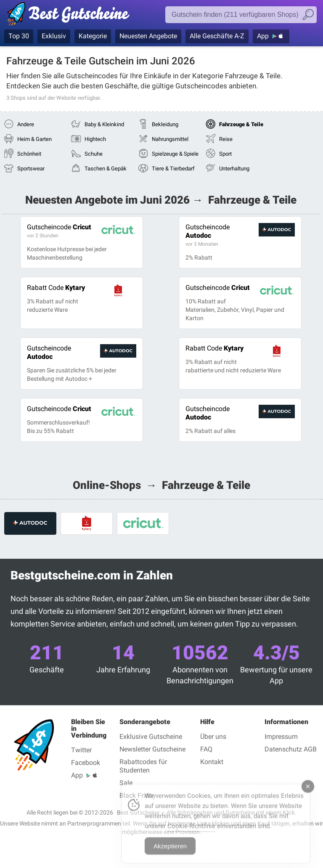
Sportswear (31, 169)
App (263, 36)
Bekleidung (165, 124)
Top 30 (19, 36)
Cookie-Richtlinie (191, 833)
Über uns (213, 737)
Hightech (95, 139)
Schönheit (29, 154)
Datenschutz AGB (291, 749)
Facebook (86, 763)
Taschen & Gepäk (106, 169)
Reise (226, 139)
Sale (126, 783)
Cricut (59, 227)
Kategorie (93, 36)
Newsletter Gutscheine (152, 749)
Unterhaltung (234, 169)
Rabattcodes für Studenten (143, 766)
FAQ (206, 749)
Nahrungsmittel (170, 139)
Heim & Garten (34, 139)
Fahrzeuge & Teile (241, 124)
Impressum (281, 737)
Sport (225, 154)
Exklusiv (54, 36)
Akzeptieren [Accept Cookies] (170, 853)
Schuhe (94, 154)
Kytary (56, 288)
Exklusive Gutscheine (151, 737)
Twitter (81, 750)
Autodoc (208, 231)
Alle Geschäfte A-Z (217, 36)
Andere (26, 124)
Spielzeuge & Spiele (175, 154)
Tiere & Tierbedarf (173, 169)
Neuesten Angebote (148, 36)
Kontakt (212, 762)
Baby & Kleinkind (104, 124)
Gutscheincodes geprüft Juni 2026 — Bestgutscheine (73, 16)
